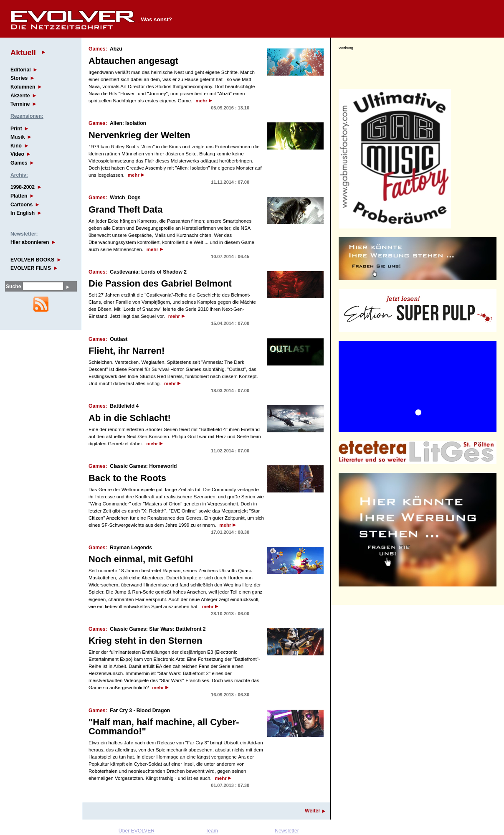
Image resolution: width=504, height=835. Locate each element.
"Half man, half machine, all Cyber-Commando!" (164, 727)
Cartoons (22, 205)
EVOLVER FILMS (31, 268)
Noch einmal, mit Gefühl (141, 559)
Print (16, 129)
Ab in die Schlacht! (130, 418)
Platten (19, 196)
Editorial (21, 70)
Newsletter (287, 831)
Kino (16, 146)
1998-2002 (23, 187)
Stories (19, 78)
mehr (201, 101)
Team (212, 831)
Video (17, 154)
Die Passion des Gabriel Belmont (160, 283)
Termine (20, 104)
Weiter (313, 811)
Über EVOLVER (137, 831)
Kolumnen (23, 87)
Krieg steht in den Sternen (145, 641)
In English (23, 213)
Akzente (20, 96)
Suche (13, 287)
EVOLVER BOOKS (32, 260)
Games (19, 163)
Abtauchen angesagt (133, 61)
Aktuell (23, 52)
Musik (18, 137)
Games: (98, 49)
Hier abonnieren (30, 242)
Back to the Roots (127, 478)
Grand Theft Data (125, 209)
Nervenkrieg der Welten (139, 135)
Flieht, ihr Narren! (127, 351)
